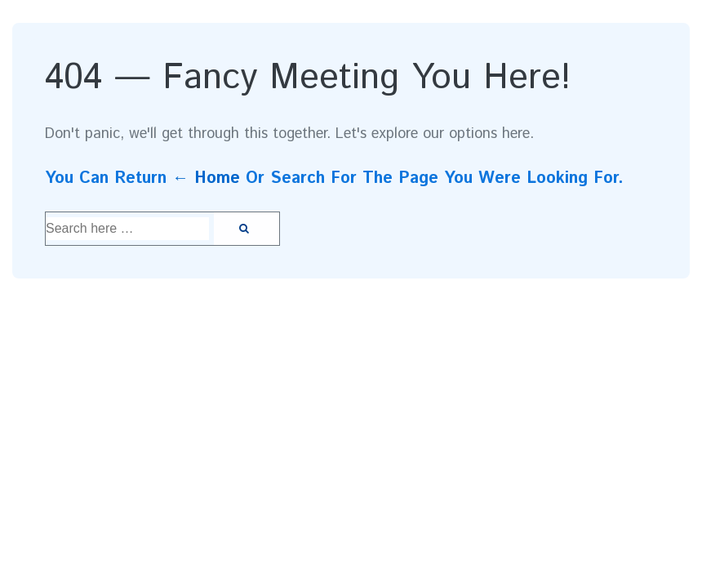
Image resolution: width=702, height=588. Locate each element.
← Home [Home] (206, 178)
